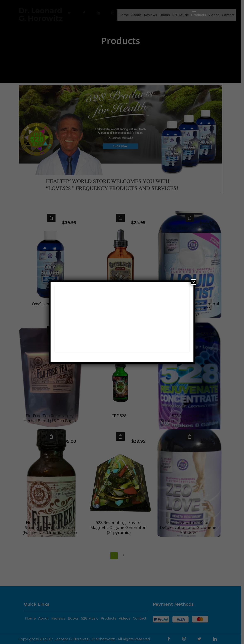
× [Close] (193, 282)
